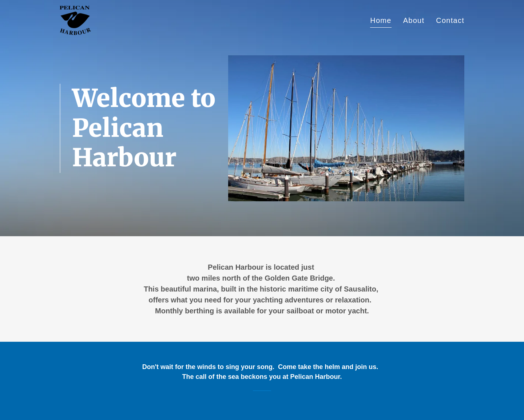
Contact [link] (450, 20)
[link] (75, 20)
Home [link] (381, 20)
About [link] (414, 20)
